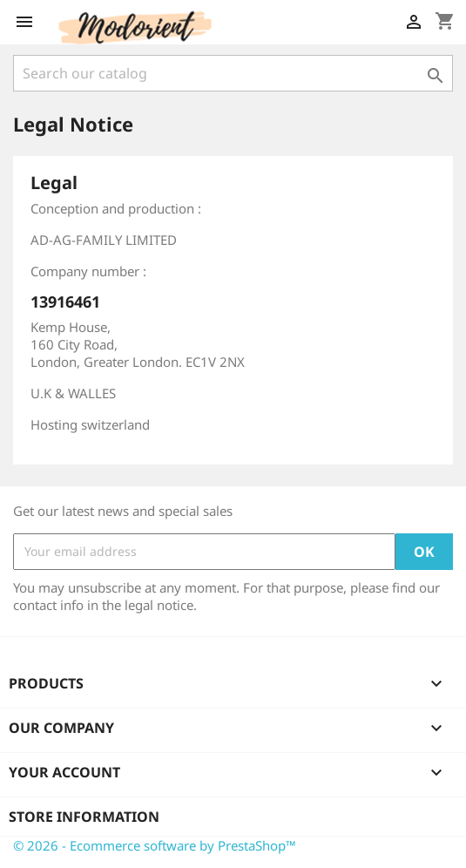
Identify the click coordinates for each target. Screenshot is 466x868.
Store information (84, 817)
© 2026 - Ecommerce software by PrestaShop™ (155, 845)
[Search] (233, 73)
